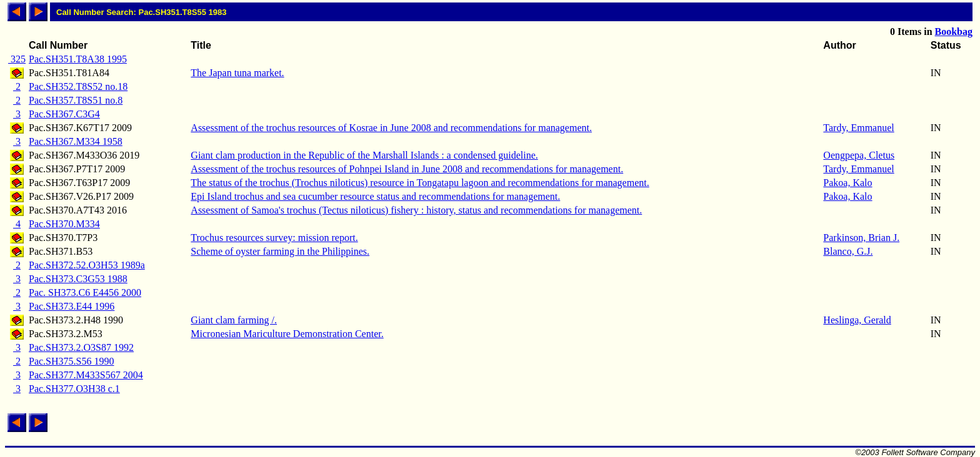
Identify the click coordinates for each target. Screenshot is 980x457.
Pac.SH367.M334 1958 (76, 141)
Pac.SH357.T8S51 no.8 (76, 100)
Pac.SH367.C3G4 (64, 114)
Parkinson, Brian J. (861, 238)
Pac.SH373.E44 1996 (72, 306)
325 (17, 59)
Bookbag (954, 32)
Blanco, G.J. (848, 251)
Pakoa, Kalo (847, 183)
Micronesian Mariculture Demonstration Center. (287, 334)
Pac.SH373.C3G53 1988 (78, 279)
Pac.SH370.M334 (64, 224)
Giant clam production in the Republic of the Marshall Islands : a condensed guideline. (364, 155)
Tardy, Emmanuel (858, 128)
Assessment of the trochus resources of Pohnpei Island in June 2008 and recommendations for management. (407, 169)
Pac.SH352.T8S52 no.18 (78, 86)
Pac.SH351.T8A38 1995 (78, 59)
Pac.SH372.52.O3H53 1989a (87, 265)
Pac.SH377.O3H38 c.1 (74, 389)
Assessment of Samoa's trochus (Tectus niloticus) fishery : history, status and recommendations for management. (416, 210)
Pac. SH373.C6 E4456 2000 (85, 292)
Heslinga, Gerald (857, 320)
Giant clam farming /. (234, 320)
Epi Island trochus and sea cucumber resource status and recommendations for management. (375, 196)
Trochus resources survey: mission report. (274, 238)
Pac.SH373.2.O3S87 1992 (81, 347)
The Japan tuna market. (237, 73)
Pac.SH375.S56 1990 (71, 361)
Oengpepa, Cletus (859, 155)
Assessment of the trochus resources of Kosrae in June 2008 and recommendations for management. (391, 128)
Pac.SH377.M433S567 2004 (86, 375)
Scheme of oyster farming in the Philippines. (280, 251)
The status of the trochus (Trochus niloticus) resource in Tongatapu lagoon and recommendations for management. (420, 183)
